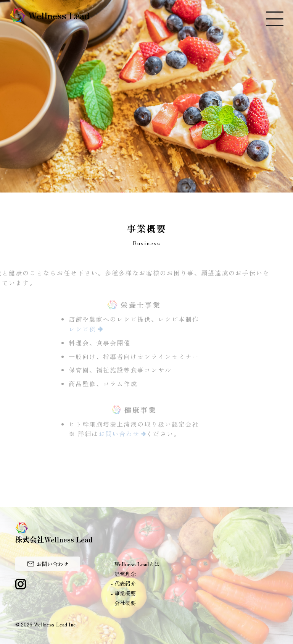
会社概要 (125, 603)
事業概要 (125, 593)
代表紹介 (125, 583)
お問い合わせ (118, 434)
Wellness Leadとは (137, 564)
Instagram (21, 584)
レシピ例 (81, 329)
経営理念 (125, 574)
